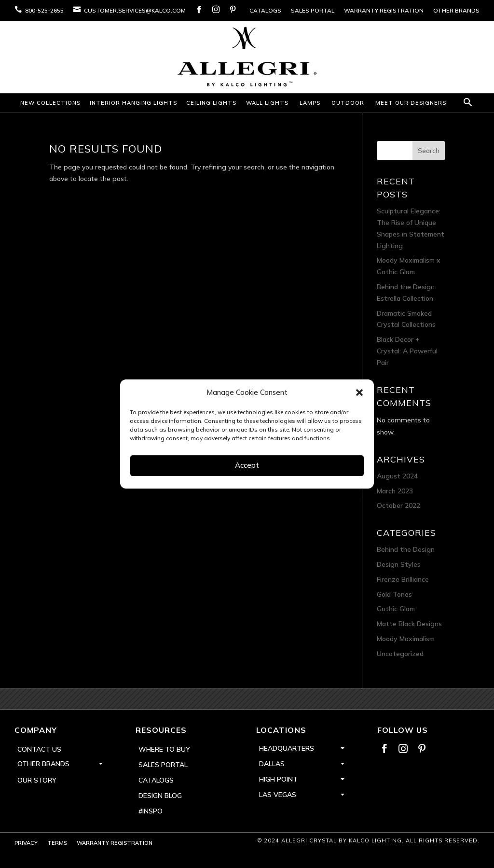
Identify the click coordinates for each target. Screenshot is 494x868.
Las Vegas (278, 795)
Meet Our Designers (411, 103)
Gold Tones (394, 594)
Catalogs (265, 10)
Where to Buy (164, 749)
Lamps (310, 103)
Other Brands (456, 10)
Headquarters (287, 748)
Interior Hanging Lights (133, 103)
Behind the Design (406, 549)
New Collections (50, 103)
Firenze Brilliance (403, 579)
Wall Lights (267, 103)
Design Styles (399, 564)
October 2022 (398, 505)
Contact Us (39, 749)
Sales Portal (313, 10)
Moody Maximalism (406, 639)
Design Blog (160, 796)
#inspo (151, 811)
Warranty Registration (384, 10)
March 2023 (395, 491)
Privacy (26, 843)
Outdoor (348, 103)
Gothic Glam (396, 609)
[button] (359, 392)
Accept (247, 465)
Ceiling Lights (211, 103)
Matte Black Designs (409, 624)
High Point (278, 779)
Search (429, 151)
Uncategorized (400, 654)
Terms (57, 843)
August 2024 (397, 476)
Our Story (37, 780)
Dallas (272, 764)
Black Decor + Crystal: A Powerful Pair (407, 351)
